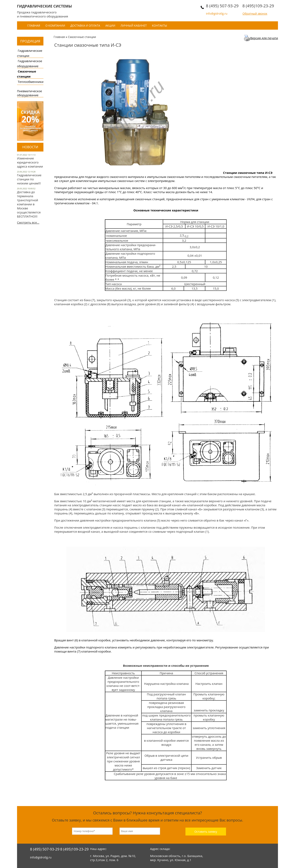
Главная (34, 25)
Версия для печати (264, 38)
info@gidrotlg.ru (217, 14)
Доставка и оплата (85, 25)
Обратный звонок (255, 14)
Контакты (159, 25)
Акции (110, 25)
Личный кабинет (134, 25)
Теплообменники (31, 82)
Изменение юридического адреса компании (30, 162)
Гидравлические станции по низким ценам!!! (29, 179)
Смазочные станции (82, 37)
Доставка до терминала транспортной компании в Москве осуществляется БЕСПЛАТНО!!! (29, 204)
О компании (55, 25)
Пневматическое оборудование (30, 93)
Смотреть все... (28, 222)
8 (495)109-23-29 (258, 6)
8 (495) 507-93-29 (222, 6)
